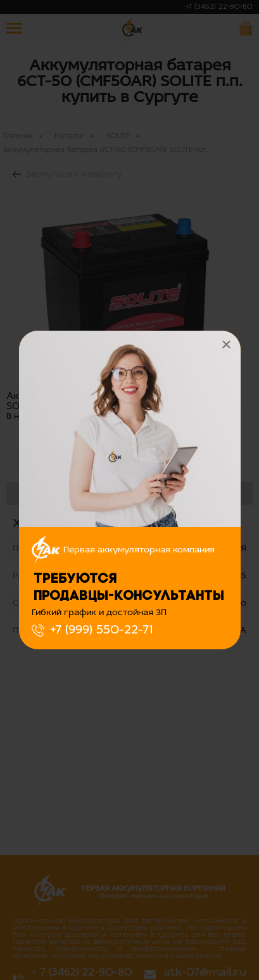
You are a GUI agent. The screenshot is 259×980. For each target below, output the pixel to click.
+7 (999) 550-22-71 (102, 630)
